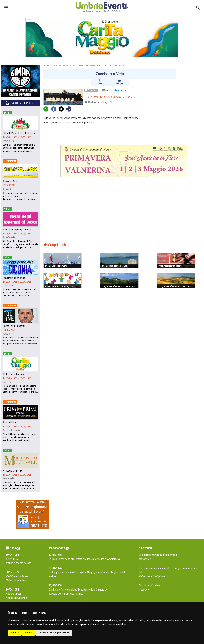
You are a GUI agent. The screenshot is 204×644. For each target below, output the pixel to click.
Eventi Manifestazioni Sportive (93, 65)
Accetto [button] (15, 633)
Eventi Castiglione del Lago (64, 65)
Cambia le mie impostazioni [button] (54, 633)
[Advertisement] (191, 78)
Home (46, 65)
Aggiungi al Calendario (114, 90)
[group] (102, 38)
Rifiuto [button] (28, 633)
